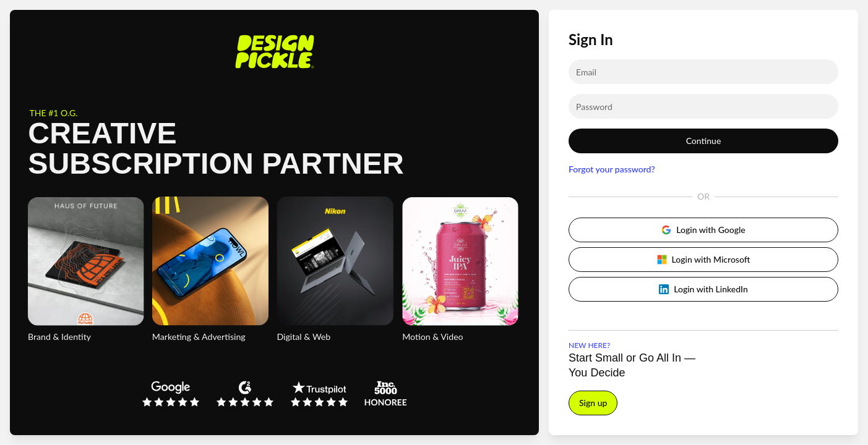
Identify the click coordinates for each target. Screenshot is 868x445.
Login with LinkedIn (703, 289)
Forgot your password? (612, 169)
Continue (704, 141)
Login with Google (703, 230)
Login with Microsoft (704, 259)
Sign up (593, 403)
